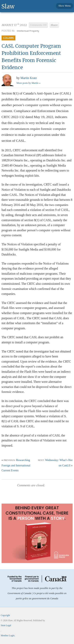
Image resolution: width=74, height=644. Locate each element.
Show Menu (65, 6)
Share (54, 25)
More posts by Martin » (29, 83)
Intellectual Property (28, 31)
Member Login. (8, 635)
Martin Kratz (29, 78)
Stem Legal (6, 625)
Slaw (8, 6)
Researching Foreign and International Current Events (16, 465)
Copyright (5, 615)
